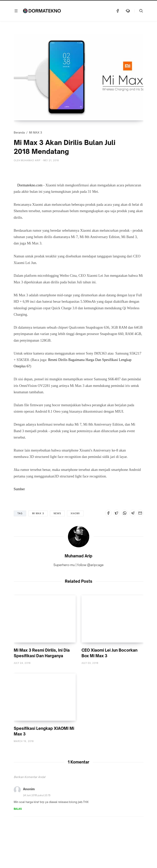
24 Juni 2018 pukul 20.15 (37, 796)
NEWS (57, 513)
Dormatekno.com (30, 185)
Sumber (19, 489)
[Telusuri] (141, 11)
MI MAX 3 (36, 132)
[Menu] (16, 11)
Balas (18, 809)
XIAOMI (75, 513)
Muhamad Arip (78, 556)
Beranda (19, 132)
